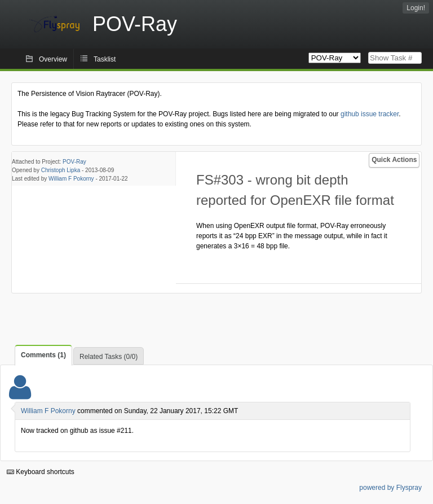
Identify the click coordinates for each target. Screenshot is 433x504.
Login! (416, 8)
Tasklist (105, 59)
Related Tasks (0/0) (109, 357)
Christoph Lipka (61, 170)
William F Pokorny (71, 179)
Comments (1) (43, 355)
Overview (53, 59)
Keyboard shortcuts (41, 472)
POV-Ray (74, 162)
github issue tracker (370, 114)
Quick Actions (394, 160)
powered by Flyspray (390, 488)
